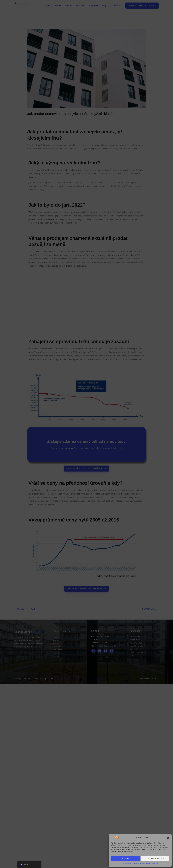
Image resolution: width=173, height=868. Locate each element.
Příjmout (125, 858)
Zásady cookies (127, 864)
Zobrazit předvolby (155, 858)
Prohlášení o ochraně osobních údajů (146, 864)
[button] (168, 838)
